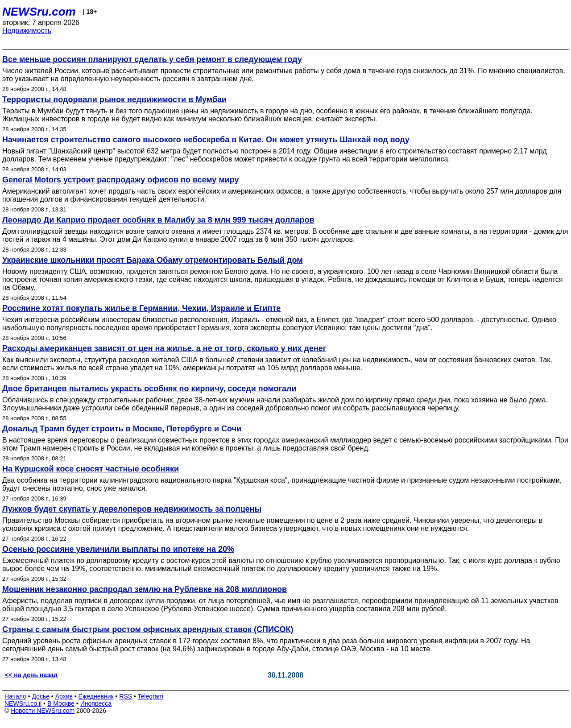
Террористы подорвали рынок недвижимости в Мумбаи (114, 99)
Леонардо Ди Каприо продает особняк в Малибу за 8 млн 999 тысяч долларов (158, 220)
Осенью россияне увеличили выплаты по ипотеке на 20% (118, 549)
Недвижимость (27, 31)
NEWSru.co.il (23, 703)
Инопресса (96, 703)
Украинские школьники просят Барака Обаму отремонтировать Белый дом (153, 260)
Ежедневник (96, 696)
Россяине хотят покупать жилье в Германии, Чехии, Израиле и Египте (141, 308)
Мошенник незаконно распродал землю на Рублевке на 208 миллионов (145, 589)
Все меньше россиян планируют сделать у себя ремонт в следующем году (152, 59)
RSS (126, 696)
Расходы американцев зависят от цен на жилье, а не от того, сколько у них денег (164, 348)
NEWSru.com (39, 12)
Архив (64, 696)
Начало (15, 696)
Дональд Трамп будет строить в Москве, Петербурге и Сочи (122, 429)
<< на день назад (31, 675)
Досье (41, 696)
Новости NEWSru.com (43, 711)
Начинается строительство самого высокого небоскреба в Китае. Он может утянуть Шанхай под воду (206, 140)
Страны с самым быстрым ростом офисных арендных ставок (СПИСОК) (148, 629)
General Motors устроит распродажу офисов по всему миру (121, 180)
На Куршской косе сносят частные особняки (91, 469)
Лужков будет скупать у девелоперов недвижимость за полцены (132, 509)
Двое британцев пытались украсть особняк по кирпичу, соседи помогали (149, 389)
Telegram (151, 696)
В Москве (61, 703)
